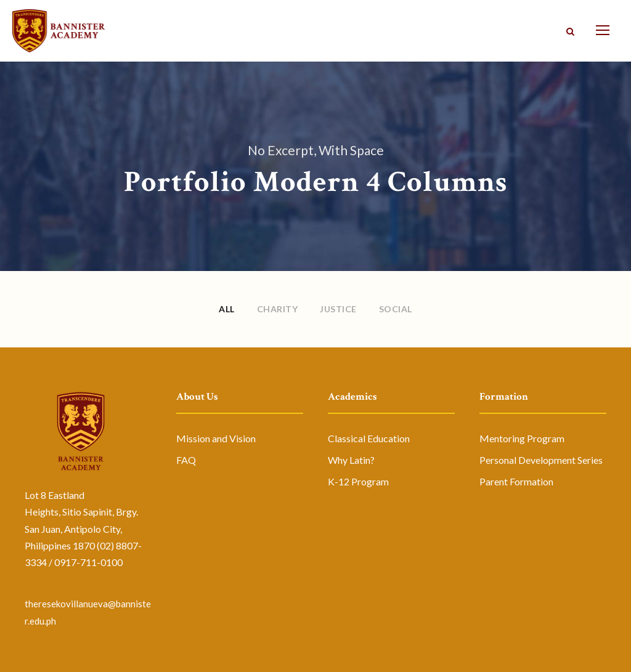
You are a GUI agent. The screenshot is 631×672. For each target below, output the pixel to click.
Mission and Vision (216, 438)
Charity (278, 309)
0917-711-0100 (88, 562)
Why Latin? (351, 460)
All (227, 309)
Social (396, 309)
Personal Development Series (541, 460)
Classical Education (369, 438)
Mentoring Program (522, 438)
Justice (338, 309)
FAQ (186, 460)
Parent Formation (516, 481)
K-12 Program (358, 481)
